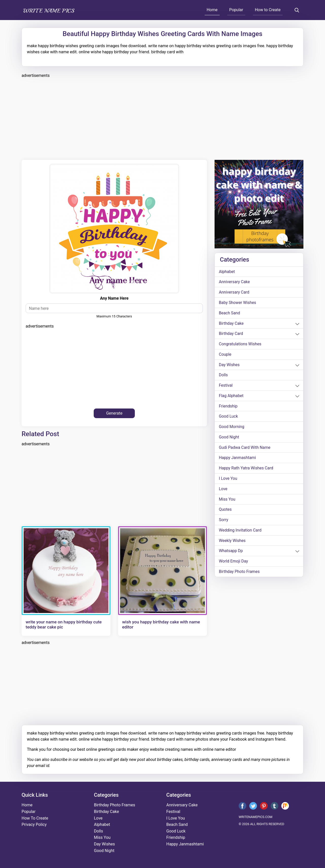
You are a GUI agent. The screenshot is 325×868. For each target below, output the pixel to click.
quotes (225, 511)
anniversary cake (234, 282)
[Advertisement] (162, 118)
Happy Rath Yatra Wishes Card (246, 469)
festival (226, 386)
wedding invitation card (240, 532)
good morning (232, 428)
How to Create (268, 10)
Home (212, 10)
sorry (224, 521)
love (223, 490)
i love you (228, 480)
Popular (236, 10)
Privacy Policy (34, 824)
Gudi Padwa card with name (245, 448)
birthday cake (231, 324)
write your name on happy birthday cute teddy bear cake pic (64, 624)
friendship (228, 407)
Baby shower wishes (238, 303)
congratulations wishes (240, 344)
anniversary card (234, 292)
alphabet (227, 272)
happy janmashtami (238, 459)
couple (225, 355)
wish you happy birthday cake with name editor (161, 624)
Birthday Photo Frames (239, 573)
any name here (114, 298)
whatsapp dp (231, 552)
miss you (227, 500)
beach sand (230, 313)
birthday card (231, 334)
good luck (229, 417)
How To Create (35, 818)
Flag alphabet (231, 396)
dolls (223, 376)
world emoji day (234, 563)
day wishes (229, 365)
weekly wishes (232, 542)
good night (229, 438)
